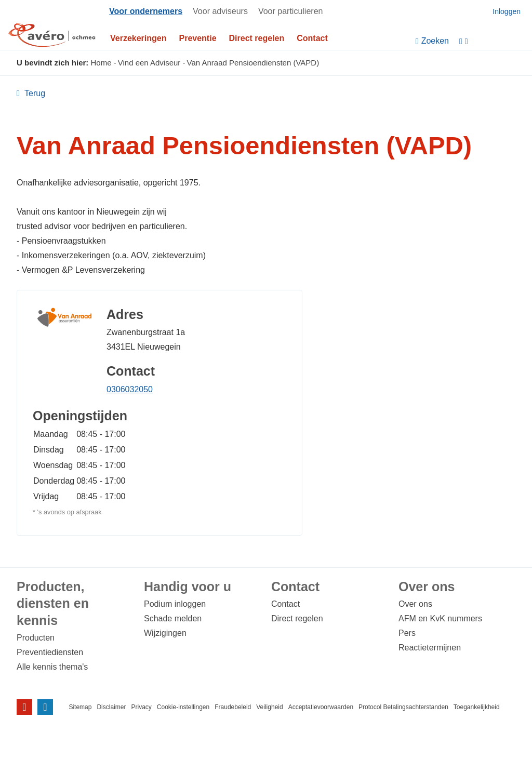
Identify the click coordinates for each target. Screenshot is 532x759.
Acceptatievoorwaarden (321, 707)
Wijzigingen (165, 633)
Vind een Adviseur (149, 63)
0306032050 (130, 389)
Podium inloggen (175, 604)
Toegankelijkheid (477, 707)
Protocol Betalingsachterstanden (403, 707)
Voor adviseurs (220, 11)
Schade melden (173, 618)
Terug (34, 94)
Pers (407, 633)
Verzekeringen (138, 38)
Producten (36, 638)
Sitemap (80, 707)
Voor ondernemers (146, 11)
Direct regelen (257, 38)
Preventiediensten (50, 652)
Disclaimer (111, 707)
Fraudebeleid (233, 707)
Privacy (141, 707)
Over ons (415, 604)
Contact (312, 38)
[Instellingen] (493, 41)
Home (101, 63)
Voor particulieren (291, 11)
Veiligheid (269, 707)
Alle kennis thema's (52, 667)
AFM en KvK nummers (440, 618)
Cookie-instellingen (183, 707)
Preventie (198, 38)
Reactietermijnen (430, 648)
